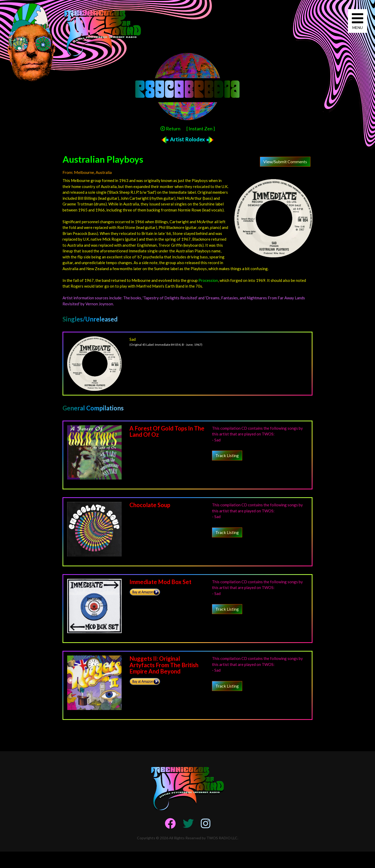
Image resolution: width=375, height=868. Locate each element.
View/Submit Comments (285, 162)
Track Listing (227, 455)
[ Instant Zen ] (201, 129)
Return (170, 129)
